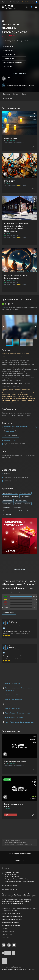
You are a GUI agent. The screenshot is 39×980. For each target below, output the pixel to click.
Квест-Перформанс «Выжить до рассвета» (19, 722)
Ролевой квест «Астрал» (13, 718)
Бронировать (10, 815)
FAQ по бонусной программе (11, 926)
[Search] (27, 7)
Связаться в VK (9, 440)
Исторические (25, 493)
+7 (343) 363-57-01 (27, 2)
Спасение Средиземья (15, 761)
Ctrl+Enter (13, 910)
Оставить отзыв (20, 569)
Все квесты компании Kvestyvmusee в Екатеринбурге (17, 689)
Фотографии (8, 98)
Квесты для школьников (12, 699)
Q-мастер (5, 608)
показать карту (10, 431)
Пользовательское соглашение (12, 917)
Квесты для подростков (12, 704)
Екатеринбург (15, 2)
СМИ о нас (5, 929)
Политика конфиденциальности (12, 920)
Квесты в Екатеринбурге (13, 683)
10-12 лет (21, 511)
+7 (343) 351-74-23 (11, 885)
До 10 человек (7, 514)
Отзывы (25, 94)
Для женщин (17, 507)
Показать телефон (10, 435)
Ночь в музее (11, 138)
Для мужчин (6, 507)
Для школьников (21, 500)
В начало (20, 860)
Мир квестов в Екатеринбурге (20, 854)
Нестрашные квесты (9, 511)
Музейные (6, 497)
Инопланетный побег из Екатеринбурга (16, 277)
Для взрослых (7, 504)
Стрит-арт (9, 181)
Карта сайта (5, 938)
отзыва (4, 308)
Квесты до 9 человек (11, 695)
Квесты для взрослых (12, 708)
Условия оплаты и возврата (10, 923)
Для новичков (26, 497)
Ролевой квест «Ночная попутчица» (17, 713)
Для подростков (8, 500)
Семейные (27, 504)
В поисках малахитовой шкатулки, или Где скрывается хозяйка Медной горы (16, 227)
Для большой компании (10, 493)
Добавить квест (7, 935)
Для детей (15, 497)
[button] (36, 316)
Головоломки (31, 511)
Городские (18, 504)
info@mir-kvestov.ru (11, 890)
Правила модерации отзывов (11, 914)
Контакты (16, 94)
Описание (6, 94)
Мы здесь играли (20, 73)
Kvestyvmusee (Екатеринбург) (17, 41)
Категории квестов (8, 932)
